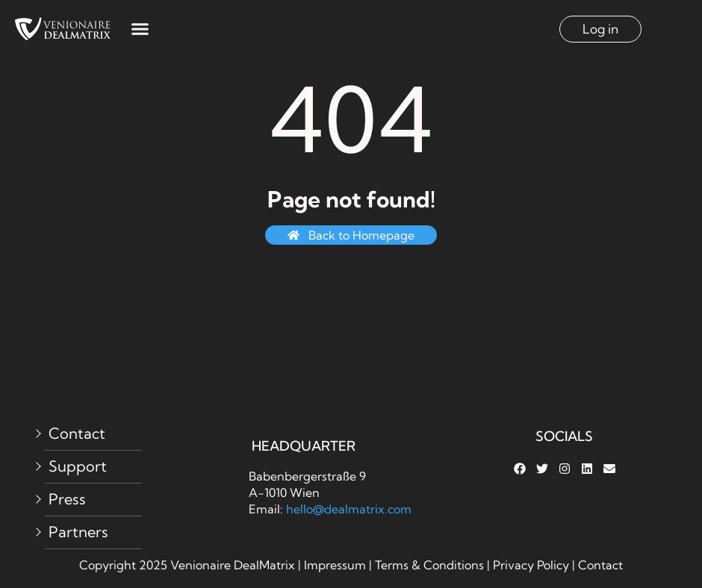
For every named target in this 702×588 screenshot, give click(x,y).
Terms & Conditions (429, 565)
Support (78, 466)
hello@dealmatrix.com (349, 509)
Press (67, 499)
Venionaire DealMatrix (233, 565)
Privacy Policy (532, 565)
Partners (78, 532)
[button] (140, 29)
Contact (77, 433)
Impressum (335, 565)
